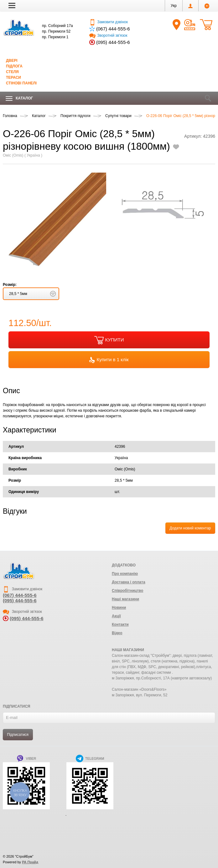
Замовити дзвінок (109, 22)
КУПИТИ (109, 340)
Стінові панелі (21, 83)
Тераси (13, 78)
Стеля (12, 72)
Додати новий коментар (190, 528)
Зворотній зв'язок (108, 35)
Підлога (14, 66)
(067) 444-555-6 (113, 29)
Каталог (19, 98)
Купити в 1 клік (109, 360)
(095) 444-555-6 (113, 42)
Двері (12, 61)
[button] (12, 5)
